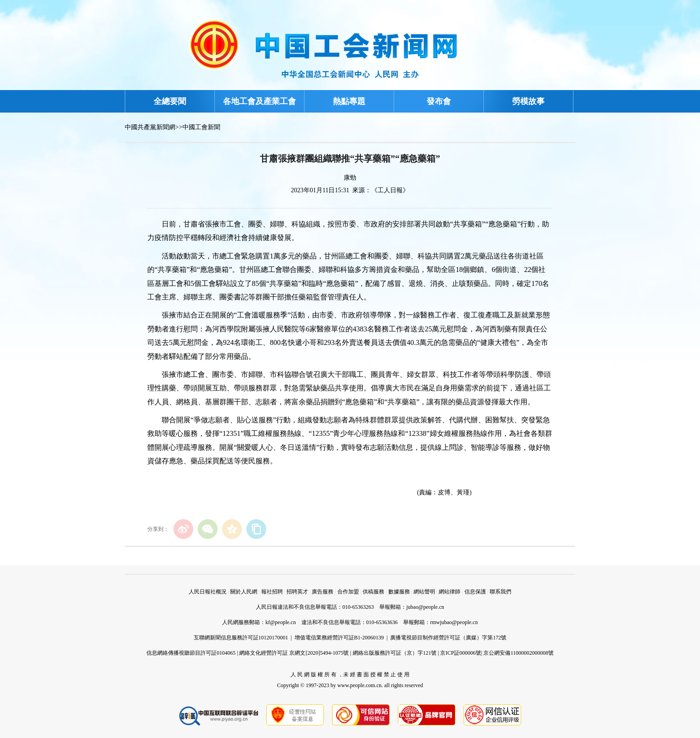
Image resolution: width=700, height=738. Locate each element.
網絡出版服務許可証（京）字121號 (395, 653)
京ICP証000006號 (461, 653)
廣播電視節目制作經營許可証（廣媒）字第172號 (448, 638)
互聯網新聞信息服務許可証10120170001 (241, 638)
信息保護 (475, 592)
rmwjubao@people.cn (454, 622)
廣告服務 (323, 592)
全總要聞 (170, 101)
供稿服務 (373, 592)
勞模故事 (528, 101)
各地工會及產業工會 (259, 101)
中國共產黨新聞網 (150, 127)
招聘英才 (297, 592)
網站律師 (450, 592)
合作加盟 (348, 592)
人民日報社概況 (208, 592)
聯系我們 (500, 592)
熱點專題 (349, 101)
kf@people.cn (280, 622)
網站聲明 (424, 592)
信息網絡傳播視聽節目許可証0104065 (191, 653)
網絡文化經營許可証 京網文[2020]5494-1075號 (294, 653)
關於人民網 (244, 592)
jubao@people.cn (425, 607)
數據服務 (399, 592)
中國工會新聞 (201, 127)
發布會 (439, 101)
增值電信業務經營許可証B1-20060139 (339, 638)
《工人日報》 (390, 190)
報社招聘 (272, 592)
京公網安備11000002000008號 (518, 653)
